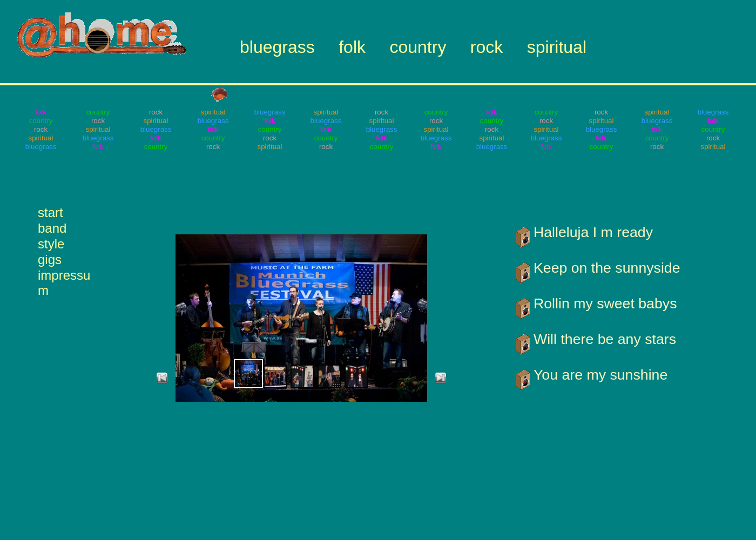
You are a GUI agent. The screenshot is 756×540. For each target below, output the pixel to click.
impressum (64, 275)
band (52, 228)
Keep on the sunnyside (607, 268)
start (50, 212)
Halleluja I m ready (593, 232)
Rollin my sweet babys (605, 303)
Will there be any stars (605, 339)
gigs (50, 259)
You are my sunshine (600, 375)
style (51, 244)
